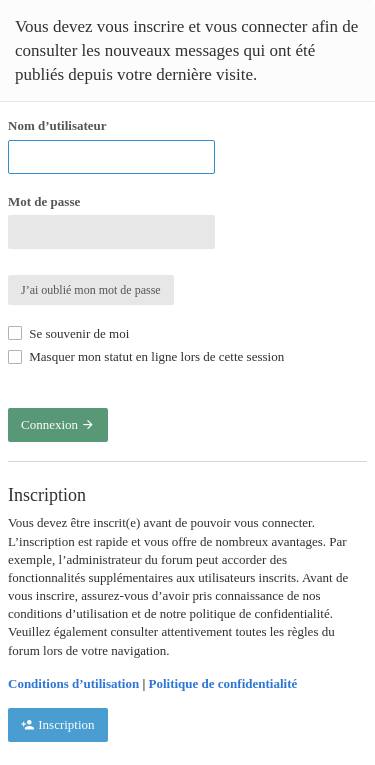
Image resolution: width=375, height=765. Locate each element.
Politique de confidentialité (223, 683)
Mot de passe (44, 201)
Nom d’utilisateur (57, 125)
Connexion (58, 424)
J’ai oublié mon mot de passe (91, 290)
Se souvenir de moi (68, 333)
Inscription (58, 724)
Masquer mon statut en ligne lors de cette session (146, 356)
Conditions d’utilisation (73, 683)
